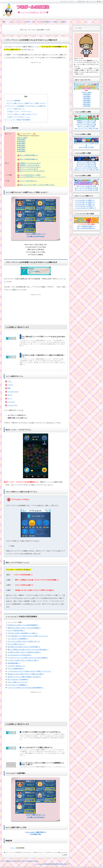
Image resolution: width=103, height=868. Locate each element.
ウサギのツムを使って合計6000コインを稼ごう (23, 633)
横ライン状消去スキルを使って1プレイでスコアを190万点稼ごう (28, 650)
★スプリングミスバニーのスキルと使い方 (32, 171)
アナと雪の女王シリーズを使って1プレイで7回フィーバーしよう (28, 636)
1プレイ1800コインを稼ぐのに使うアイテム (22, 114)
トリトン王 (11, 402)
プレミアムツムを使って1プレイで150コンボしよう (24, 641)
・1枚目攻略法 (86, 94)
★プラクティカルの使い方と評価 (86, 166)
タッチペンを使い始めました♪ (29, 181)
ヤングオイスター (13, 392)
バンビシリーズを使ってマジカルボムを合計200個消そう (26, 688)
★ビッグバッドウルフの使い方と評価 (86, 168)
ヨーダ (10, 395)
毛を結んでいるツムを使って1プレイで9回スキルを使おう (26, 674)
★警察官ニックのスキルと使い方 (30, 165)
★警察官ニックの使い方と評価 (86, 123)
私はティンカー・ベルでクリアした (19, 112)
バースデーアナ (13, 405)
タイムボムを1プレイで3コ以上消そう (20, 655)
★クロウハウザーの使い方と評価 (86, 125)
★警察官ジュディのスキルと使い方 (30, 163)
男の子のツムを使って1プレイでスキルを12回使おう (24, 628)
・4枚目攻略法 (86, 100)
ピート (10, 398)
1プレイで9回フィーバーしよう (18, 682)
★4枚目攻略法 (21, 145)
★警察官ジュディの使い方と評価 (86, 121)
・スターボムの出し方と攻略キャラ (84, 204)
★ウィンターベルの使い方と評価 (86, 186)
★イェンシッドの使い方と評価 (86, 162)
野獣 (9, 388)
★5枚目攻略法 (21, 147)
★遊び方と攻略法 (22, 138)
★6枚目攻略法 (21, 149)
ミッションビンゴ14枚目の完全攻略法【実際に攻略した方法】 (51, 864)
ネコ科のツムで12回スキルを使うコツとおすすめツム (41, 732)
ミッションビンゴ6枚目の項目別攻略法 (18, 120)
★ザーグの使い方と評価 (86, 147)
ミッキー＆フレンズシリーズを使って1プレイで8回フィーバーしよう (29, 671)
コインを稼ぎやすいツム (16, 109)
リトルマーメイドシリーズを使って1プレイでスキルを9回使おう (28, 658)
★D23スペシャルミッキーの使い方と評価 (86, 170)
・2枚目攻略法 (86, 96)
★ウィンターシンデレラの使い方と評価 (86, 190)
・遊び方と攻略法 (86, 92)
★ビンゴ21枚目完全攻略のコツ (29, 159)
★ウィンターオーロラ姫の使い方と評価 (86, 188)
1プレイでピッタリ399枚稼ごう (18, 685)
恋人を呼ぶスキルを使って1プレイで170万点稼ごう (24, 647)
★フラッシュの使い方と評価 (86, 126)
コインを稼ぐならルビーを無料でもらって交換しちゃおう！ (27, 103)
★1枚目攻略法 (21, 140)
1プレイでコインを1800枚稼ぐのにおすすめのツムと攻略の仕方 (26, 106)
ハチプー (10, 385)
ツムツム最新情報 (13, 101)
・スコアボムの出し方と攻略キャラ (84, 206)
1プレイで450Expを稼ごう (16, 668)
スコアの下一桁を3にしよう (17, 666)
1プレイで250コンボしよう (16, 644)
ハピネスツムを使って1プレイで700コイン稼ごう (23, 660)
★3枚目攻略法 (21, 143)
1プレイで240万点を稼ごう (16, 630)
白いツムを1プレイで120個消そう (18, 679)
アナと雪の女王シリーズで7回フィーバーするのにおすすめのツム (43, 337)
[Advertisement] (36, 76)
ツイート (13, 848)
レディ (10, 381)
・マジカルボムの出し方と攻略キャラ (85, 208)
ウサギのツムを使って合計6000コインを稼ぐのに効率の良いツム (43, 356)
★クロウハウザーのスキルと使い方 (30, 167)
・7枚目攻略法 (86, 106)
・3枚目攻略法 (86, 98)
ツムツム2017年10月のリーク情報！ (30, 175)
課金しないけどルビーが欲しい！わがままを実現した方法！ (37, 185)
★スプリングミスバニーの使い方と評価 (86, 128)
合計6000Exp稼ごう (14, 663)
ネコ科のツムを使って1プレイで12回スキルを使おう (24, 652)
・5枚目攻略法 (86, 102)
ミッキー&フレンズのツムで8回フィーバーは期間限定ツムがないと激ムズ (43, 764)
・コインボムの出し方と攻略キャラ (84, 202)
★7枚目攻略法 (21, 151)
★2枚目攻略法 (21, 142)
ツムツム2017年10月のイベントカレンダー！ (33, 177)
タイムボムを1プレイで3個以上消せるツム (38, 747)
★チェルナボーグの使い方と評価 (86, 164)
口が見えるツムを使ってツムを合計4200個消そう (23, 625)
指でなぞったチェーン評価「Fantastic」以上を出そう (25, 677)
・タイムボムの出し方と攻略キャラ (84, 200)
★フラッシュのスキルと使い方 (29, 169)
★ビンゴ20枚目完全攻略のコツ (29, 155)
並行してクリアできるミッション (19, 117)
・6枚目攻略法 (86, 104)
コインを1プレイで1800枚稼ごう (18, 639)
